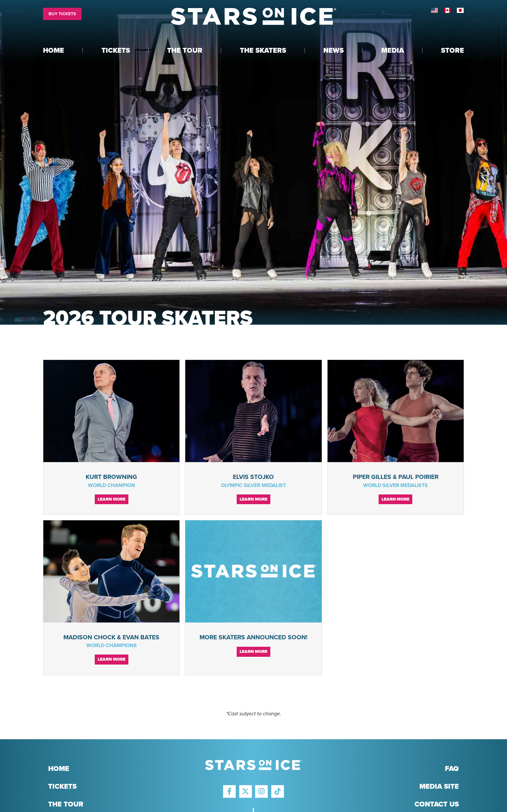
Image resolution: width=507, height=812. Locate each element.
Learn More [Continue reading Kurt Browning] (112, 499)
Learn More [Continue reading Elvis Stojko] (253, 499)
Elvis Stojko (253, 477)
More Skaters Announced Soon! (253, 637)
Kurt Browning (111, 477)
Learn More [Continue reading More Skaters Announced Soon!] (253, 652)
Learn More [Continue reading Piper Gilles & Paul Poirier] (395, 499)
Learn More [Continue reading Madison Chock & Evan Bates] (112, 659)
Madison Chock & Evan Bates (111, 637)
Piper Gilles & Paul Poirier (396, 477)
